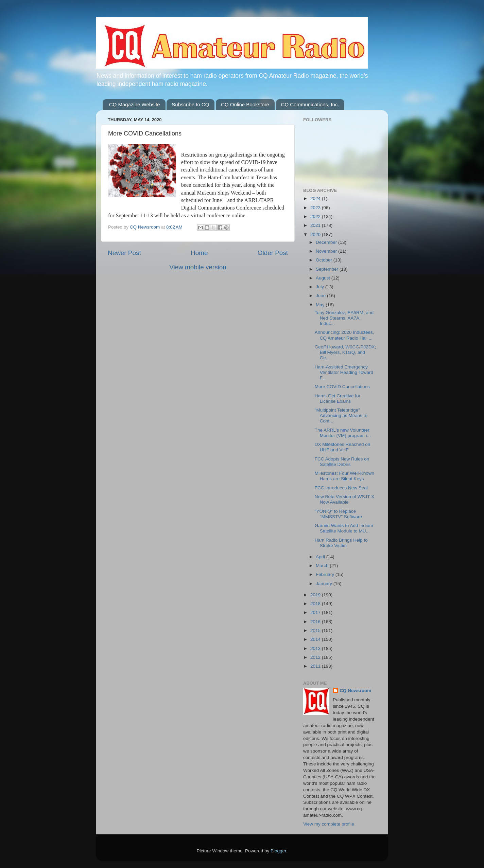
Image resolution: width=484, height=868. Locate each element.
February (326, 574)
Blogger (278, 851)
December (327, 242)
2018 (316, 604)
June (321, 296)
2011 (316, 666)
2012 (316, 657)
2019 (316, 595)
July (321, 287)
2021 (316, 225)
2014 (316, 639)
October (325, 260)
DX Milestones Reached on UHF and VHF (343, 447)
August (324, 278)
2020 (316, 234)
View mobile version (198, 267)
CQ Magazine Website (135, 104)
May (321, 305)
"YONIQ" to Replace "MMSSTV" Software (338, 514)
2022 (316, 216)
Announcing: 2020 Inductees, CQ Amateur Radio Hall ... (344, 335)
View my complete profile (329, 824)
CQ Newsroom (355, 691)
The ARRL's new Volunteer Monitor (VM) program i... (343, 433)
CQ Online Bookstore (245, 104)
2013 (316, 648)
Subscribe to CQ (190, 104)
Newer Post (124, 253)
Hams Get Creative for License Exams (338, 399)
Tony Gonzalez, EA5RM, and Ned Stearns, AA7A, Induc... (344, 318)
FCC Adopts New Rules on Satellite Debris (342, 462)
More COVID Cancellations (342, 387)
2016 (316, 622)
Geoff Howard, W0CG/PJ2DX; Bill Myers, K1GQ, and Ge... (345, 352)
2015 (316, 630)
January (325, 584)
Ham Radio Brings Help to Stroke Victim (341, 543)
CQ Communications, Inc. (310, 104)
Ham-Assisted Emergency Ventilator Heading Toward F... (344, 372)
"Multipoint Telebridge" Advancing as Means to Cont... (341, 415)
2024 (316, 198)
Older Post (273, 253)
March (323, 566)
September (328, 269)
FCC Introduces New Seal (341, 488)
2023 (316, 208)
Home (199, 253)
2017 (316, 612)
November (327, 251)
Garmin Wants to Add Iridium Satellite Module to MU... (344, 528)
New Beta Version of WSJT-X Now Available (345, 499)
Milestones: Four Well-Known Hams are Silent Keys (344, 476)
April (321, 557)
